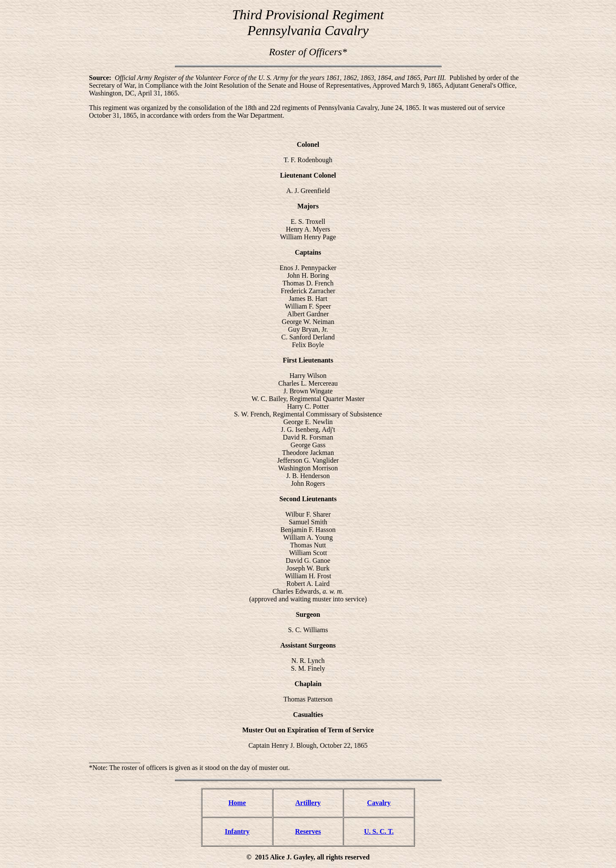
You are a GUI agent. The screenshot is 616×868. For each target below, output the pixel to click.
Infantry (237, 831)
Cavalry (379, 803)
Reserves (308, 831)
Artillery (308, 803)
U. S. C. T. (379, 831)
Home (237, 803)
